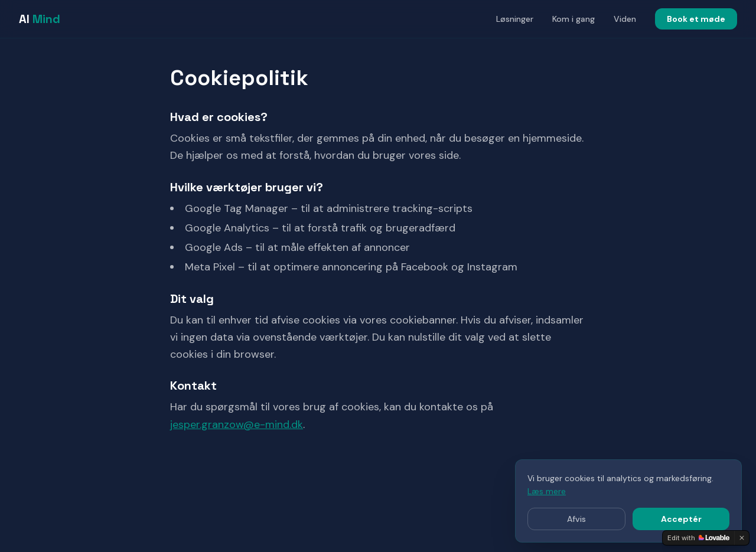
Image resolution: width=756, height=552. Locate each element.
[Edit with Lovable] (698, 538)
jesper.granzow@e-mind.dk (237, 424)
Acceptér (681, 519)
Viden (625, 19)
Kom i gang (573, 19)
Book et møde (696, 19)
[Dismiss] (742, 538)
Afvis (576, 519)
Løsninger (515, 19)
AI (40, 19)
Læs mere (547, 491)
